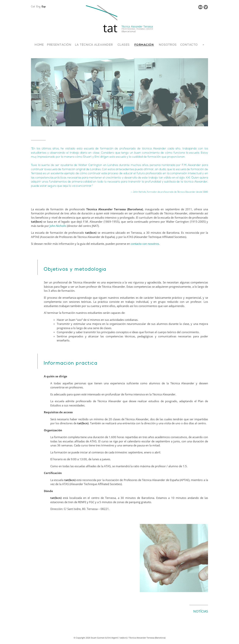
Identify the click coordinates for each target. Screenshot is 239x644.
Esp (44, 7)
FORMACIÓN (144, 45)
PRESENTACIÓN (59, 45)
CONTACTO (189, 45)
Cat (33, 7)
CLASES (124, 45)
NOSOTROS (168, 45)
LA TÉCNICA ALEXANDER (94, 45)
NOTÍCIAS (201, 611)
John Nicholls (58, 226)
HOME (39, 45)
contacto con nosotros (145, 244)
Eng (38, 7)
